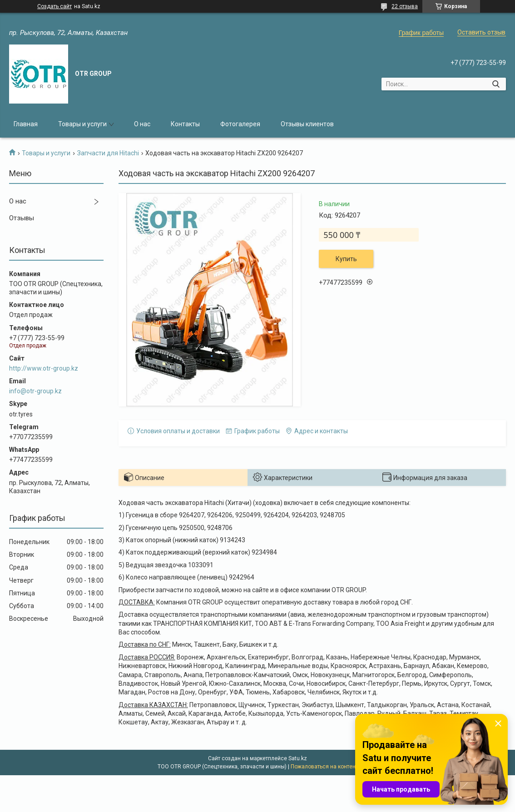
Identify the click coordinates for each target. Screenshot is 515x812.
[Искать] (496, 84)
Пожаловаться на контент (324, 767)
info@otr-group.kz (35, 391)
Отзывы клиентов (307, 124)
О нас (142, 124)
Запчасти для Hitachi (108, 153)
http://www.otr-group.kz (44, 368)
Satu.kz (298, 758)
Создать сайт (54, 6)
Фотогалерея (240, 124)
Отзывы (22, 218)
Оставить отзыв (481, 32)
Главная (26, 124)
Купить (346, 259)
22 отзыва (405, 6)
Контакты (185, 124)
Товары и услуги (82, 124)
